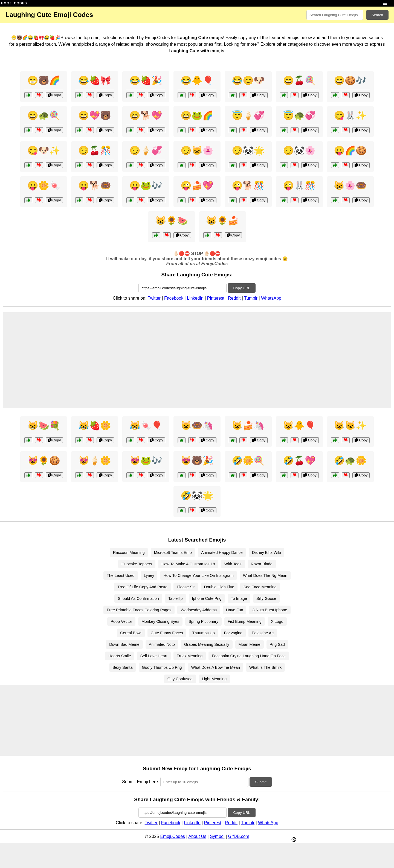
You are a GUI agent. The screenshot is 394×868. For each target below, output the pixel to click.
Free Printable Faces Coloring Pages (139, 610)
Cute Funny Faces (167, 633)
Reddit (234, 298)
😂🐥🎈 (197, 80)
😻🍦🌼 (95, 461)
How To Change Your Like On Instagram (199, 575)
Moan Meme (250, 644)
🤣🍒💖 (299, 461)
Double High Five (219, 587)
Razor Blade (262, 564)
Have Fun (234, 610)
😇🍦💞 (248, 115)
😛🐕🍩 (95, 186)
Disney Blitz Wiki (266, 552)
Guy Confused (180, 679)
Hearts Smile (120, 656)
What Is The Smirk (265, 667)
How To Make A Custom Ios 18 (188, 564)
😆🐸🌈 (197, 115)
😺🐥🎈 (299, 426)
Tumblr (251, 298)
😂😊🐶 (248, 80)
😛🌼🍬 (44, 186)
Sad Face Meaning (260, 587)
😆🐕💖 (146, 115)
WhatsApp (271, 298)
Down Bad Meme (124, 644)
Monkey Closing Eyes (160, 621)
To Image (239, 598)
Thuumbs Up (203, 633)
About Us (197, 836)
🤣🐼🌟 (197, 496)
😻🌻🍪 (44, 461)
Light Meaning (214, 679)
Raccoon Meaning (129, 552)
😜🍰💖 (197, 186)
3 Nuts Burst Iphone (270, 610)
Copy (54, 95)
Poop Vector (121, 621)
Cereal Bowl (131, 633)
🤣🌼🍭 (248, 461)
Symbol (217, 836)
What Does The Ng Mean (265, 575)
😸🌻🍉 (172, 221)
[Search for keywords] (335, 15)
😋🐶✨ (44, 151)
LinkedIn (195, 298)
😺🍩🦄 (197, 426)
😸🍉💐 (44, 426)
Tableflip (176, 598)
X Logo (277, 621)
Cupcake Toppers (137, 564)
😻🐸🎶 (146, 461)
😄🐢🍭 (44, 115)
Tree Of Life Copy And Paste (142, 587)
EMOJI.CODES (14, 3)
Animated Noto (162, 644)
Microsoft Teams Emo (173, 552)
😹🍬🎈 (146, 426)
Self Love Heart (154, 656)
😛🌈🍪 (350, 151)
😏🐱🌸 (197, 151)
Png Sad (277, 644)
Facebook (174, 298)
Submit (261, 782)
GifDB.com (239, 836)
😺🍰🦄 (248, 426)
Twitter (154, 298)
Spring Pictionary (203, 621)
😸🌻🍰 (222, 221)
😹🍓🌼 (95, 426)
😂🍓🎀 (95, 80)
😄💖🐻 (95, 115)
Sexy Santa (123, 667)
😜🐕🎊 (248, 186)
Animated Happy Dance (222, 552)
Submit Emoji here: (140, 782)
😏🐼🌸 (299, 151)
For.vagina (233, 633)
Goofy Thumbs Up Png (162, 667)
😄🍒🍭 (299, 80)
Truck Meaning (190, 656)
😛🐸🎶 (146, 186)
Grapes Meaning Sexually (207, 644)
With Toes (233, 564)
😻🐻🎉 (197, 461)
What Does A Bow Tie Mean (216, 667)
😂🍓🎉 (146, 80)
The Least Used (121, 575)
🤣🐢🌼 (350, 461)
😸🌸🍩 (350, 186)
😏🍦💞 (146, 151)
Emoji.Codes (173, 836)
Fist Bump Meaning (245, 621)
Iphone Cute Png (207, 598)
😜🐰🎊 (299, 186)
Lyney (149, 575)
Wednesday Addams (199, 610)
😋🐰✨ (350, 115)
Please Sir (186, 587)
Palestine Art (263, 633)
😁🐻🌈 (44, 80)
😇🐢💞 (299, 115)
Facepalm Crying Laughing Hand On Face (249, 656)
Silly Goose (266, 598)
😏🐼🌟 (248, 151)
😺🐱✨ (350, 426)
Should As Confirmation (138, 598)
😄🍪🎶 (350, 80)
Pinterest (216, 298)
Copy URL (241, 288)
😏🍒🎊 (95, 151)
